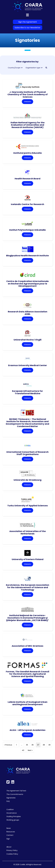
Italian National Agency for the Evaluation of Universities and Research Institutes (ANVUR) (28, 125)
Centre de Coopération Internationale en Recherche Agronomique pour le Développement (27, 284)
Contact (10, 835)
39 (49, 745)
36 (33, 745)
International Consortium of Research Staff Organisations (27, 453)
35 (27, 745)
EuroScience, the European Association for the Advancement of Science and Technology (28, 587)
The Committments (15, 794)
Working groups (13, 820)
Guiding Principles (14, 816)
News (9, 828)
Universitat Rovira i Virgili (27, 340)
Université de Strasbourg (27, 480)
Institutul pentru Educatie (28, 153)
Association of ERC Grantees (27, 646)
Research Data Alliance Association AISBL (28, 313)
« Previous (8, 745)
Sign (8, 839)
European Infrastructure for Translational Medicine (27, 392)
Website (27, 102)
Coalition (10, 809)
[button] (22, 68)
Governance (12, 813)
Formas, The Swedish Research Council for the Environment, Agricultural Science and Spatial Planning (27, 674)
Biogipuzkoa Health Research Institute (27, 256)
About (9, 847)
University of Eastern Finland (28, 559)
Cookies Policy (12, 854)
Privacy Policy (12, 850)
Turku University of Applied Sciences (28, 506)
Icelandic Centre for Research (27, 204)
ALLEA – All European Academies (27, 730)
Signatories (11, 798)
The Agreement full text (16, 791)
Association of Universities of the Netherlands (28, 532)
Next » (30, 750)
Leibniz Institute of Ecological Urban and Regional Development (28, 703)
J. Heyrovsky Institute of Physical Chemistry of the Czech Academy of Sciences (28, 94)
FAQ (8, 801)
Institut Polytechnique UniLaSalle (27, 230)
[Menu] (27, 15)
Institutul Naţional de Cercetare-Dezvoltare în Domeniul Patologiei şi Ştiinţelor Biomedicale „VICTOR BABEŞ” (28, 618)
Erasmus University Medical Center (28, 365)
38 (44, 745)
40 (23, 750)
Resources (11, 832)
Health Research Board (27, 179)
